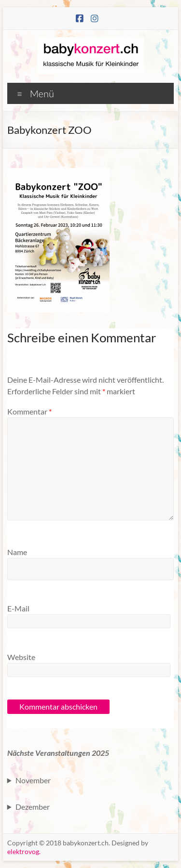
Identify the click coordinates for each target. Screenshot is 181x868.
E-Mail (18, 608)
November (33, 780)
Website (21, 657)
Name (17, 552)
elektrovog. (24, 851)
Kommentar (29, 411)
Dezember (33, 807)
